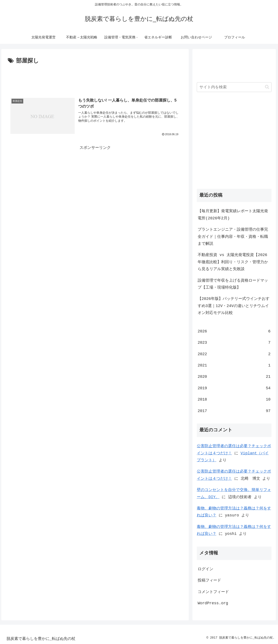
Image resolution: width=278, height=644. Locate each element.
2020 (234, 377)
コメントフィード (213, 592)
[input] (234, 87)
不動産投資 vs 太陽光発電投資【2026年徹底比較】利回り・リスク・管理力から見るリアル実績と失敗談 (233, 262)
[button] (267, 87)
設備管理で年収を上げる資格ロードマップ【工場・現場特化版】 (233, 284)
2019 (234, 388)
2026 (234, 331)
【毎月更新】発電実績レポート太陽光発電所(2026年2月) (233, 215)
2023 (234, 343)
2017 (234, 411)
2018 (234, 399)
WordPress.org (213, 603)
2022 (234, 354)
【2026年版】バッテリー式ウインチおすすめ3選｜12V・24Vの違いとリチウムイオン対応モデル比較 (234, 306)
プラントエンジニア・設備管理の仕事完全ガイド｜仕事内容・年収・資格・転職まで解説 (233, 237)
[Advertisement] (95, 78)
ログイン (205, 569)
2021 (234, 365)
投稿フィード (209, 580)
